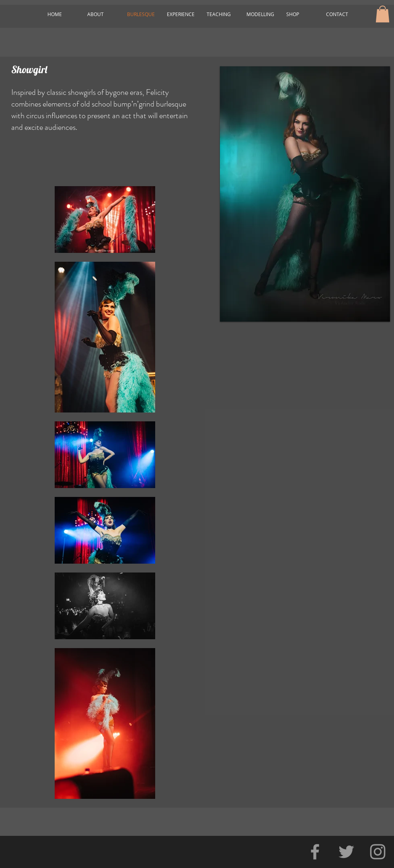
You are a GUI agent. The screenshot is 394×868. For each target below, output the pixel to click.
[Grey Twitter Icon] (346, 852)
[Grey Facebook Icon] (315, 852)
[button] (383, 14)
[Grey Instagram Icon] (378, 852)
